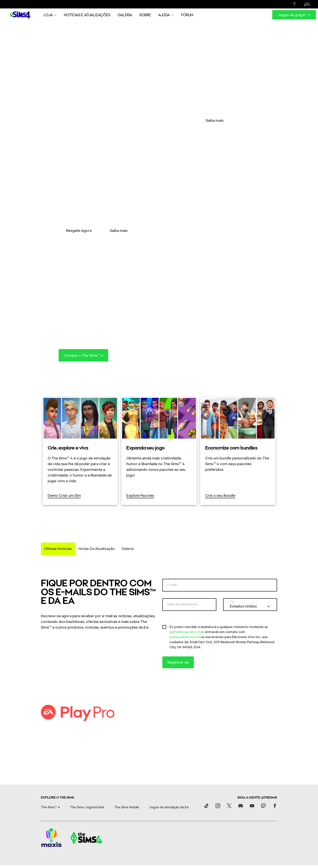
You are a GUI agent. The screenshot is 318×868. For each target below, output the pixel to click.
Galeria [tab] (127, 512)
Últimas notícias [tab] (58, 512)
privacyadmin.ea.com (185, 600)
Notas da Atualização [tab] (97, 512)
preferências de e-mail (187, 595)
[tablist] (159, 512)
